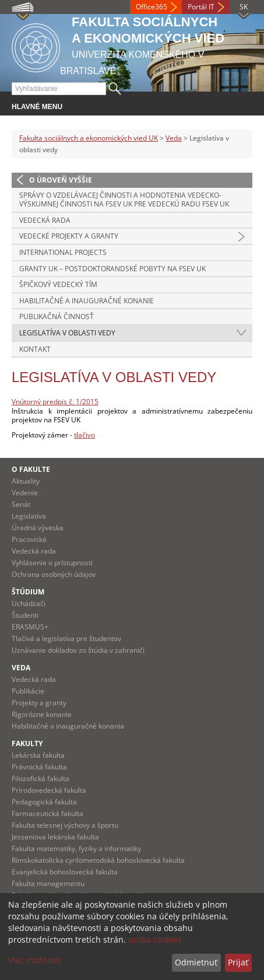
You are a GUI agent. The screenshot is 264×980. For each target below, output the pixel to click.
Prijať (238, 962)
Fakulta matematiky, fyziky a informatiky (76, 848)
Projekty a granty (39, 703)
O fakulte (31, 469)
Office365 (152, 7)
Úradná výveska (38, 528)
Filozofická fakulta (41, 778)
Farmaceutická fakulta (47, 813)
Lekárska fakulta (38, 755)
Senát (21, 504)
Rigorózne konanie (42, 714)
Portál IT (201, 7)
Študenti (25, 615)
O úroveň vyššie (61, 180)
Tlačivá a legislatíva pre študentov (66, 638)
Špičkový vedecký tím (58, 284)
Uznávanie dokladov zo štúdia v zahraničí (78, 650)
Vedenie (25, 493)
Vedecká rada (45, 220)
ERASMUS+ (30, 627)
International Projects (63, 252)
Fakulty (27, 743)
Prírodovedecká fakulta (49, 790)
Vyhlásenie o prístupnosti (52, 563)
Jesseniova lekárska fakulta (55, 837)
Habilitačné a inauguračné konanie (87, 301)
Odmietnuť (196, 962)
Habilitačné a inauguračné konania (68, 726)
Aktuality (26, 481)
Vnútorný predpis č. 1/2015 (55, 402)
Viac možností (35, 960)
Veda (174, 138)
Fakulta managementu (48, 883)
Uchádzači (29, 603)
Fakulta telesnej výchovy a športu (65, 825)
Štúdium (28, 592)
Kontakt (35, 349)
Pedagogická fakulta (44, 802)
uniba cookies (155, 939)
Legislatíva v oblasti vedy (67, 333)
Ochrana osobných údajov (54, 574)
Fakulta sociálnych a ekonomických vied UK (89, 138)
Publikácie (28, 691)
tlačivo (85, 435)
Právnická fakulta (39, 767)
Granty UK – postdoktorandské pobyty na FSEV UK (112, 269)
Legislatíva (29, 516)
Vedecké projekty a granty (69, 236)
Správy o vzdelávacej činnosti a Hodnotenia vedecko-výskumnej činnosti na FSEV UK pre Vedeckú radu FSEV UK (124, 200)
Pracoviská (29, 539)
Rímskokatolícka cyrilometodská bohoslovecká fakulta (98, 860)
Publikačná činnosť (57, 316)
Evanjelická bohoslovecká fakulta (65, 872)
